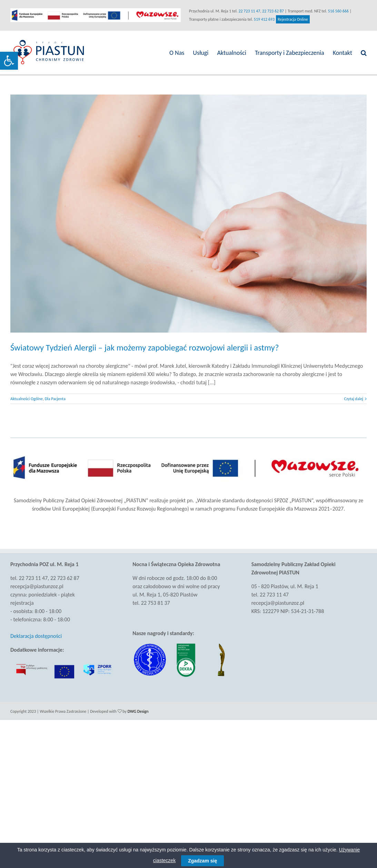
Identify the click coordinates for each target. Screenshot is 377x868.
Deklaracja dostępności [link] (36, 634)
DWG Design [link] (138, 709)
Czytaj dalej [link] (351, 397)
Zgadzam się (202, 861)
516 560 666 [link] (337, 11)
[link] (9, 61)
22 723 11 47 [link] (248, 11)
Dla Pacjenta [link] (55, 397)
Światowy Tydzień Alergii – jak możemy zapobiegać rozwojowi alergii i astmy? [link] (145, 346)
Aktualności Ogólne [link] (27, 397)
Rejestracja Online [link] (291, 19)
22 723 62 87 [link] (272, 11)
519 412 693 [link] (263, 19)
